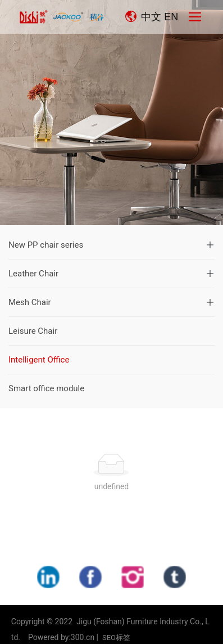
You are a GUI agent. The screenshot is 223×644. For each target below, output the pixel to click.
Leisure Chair (33, 331)
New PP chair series (46, 245)
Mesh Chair (30, 302)
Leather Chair (33, 274)
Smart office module (46, 388)
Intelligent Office (39, 360)
